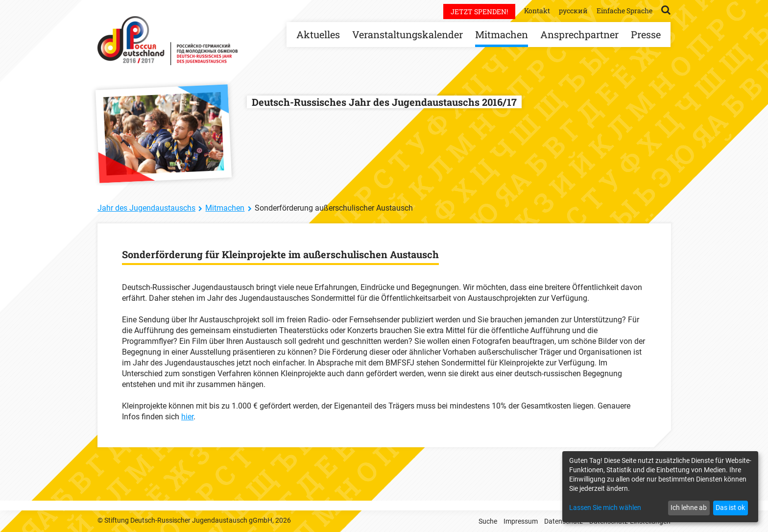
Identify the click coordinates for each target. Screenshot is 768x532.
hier (187, 417)
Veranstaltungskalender (408, 34)
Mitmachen (502, 34)
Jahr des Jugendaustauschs (146, 208)
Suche (488, 521)
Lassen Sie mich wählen (605, 508)
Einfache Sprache (624, 11)
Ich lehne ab (689, 508)
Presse (646, 34)
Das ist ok (730, 508)
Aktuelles (318, 34)
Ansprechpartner (579, 34)
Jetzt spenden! (479, 12)
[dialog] (660, 487)
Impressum (521, 521)
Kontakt (537, 11)
